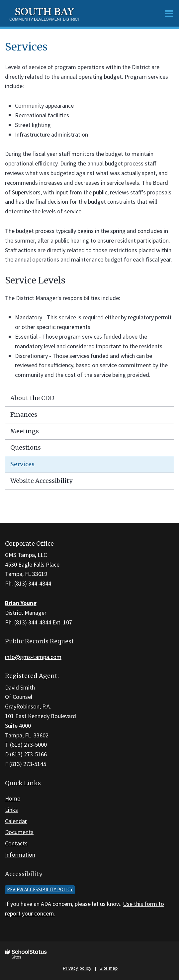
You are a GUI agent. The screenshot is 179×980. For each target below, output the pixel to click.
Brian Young (21, 603)
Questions (26, 447)
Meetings (25, 431)
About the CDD (32, 398)
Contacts (16, 843)
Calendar (16, 821)
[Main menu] (169, 13)
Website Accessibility (41, 481)
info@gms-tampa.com (33, 657)
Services (22, 464)
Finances (24, 415)
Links (11, 810)
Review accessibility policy (40, 889)
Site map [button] (109, 968)
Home (13, 798)
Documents (19, 832)
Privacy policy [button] (77, 968)
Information (20, 855)
